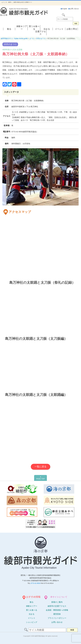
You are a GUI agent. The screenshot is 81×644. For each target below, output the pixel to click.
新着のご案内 (57, 602)
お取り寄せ (72, 29)
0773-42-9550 (35, 583)
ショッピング (32, 622)
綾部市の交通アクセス (57, 606)
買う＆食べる (32, 610)
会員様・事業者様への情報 (57, 610)
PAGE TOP (40, 478)
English (64, 9)
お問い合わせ (74, 9)
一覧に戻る (40, 467)
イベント (59, 29)
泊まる (47, 29)
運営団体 (57, 614)
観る (9, 29)
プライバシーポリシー (57, 618)
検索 (76, 24)
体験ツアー (32, 606)
